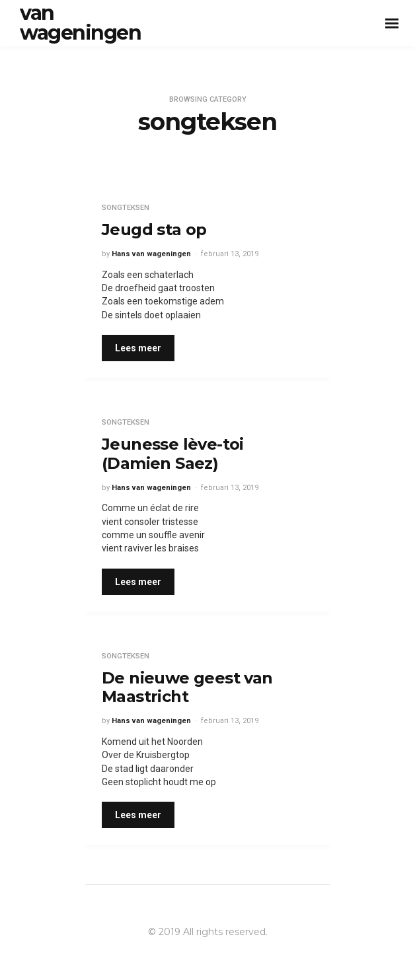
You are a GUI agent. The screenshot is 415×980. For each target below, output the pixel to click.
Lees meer (138, 348)
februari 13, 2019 (230, 254)
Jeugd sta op (154, 229)
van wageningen (80, 23)
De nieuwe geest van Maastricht (187, 687)
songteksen (126, 208)
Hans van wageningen (151, 254)
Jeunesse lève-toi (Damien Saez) (173, 454)
